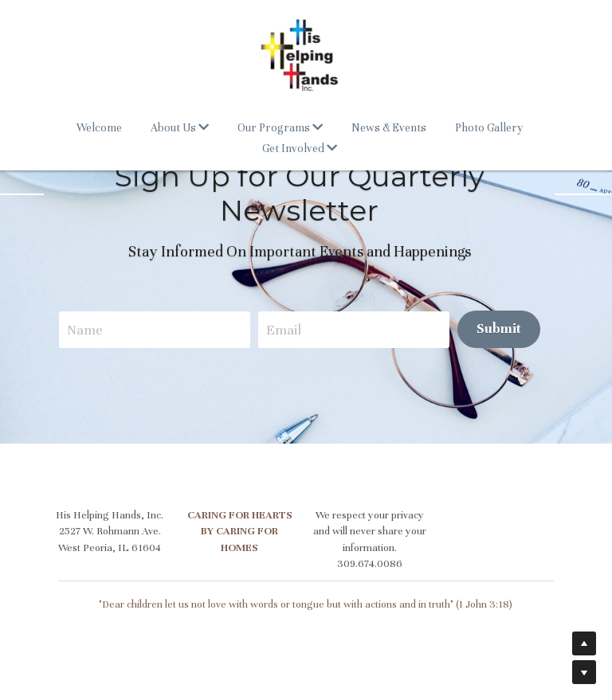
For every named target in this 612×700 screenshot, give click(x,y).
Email (290, 329)
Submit (505, 328)
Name (91, 329)
